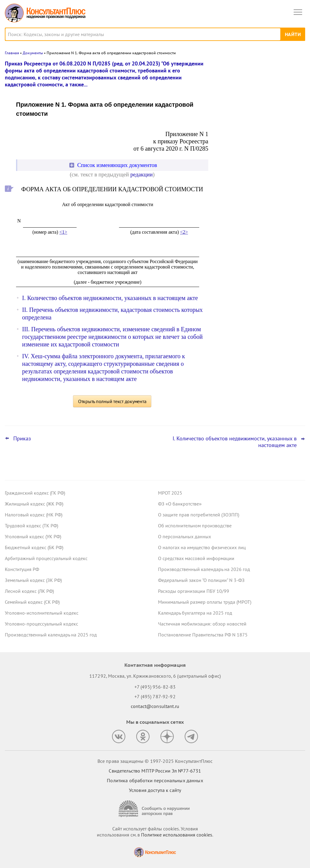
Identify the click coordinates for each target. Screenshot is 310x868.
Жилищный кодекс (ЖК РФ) (34, 504)
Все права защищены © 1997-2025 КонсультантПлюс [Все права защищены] (155, 761)
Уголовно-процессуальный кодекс (41, 624)
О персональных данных (185, 536)
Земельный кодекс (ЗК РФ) (33, 580)
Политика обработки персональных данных (155, 780)
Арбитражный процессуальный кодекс (46, 558)
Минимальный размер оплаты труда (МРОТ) (205, 602)
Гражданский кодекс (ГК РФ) (35, 493)
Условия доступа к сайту (155, 790)
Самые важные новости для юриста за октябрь (259, 158)
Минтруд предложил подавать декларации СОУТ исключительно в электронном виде (257, 188)
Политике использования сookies (177, 835)
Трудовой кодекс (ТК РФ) (31, 526)
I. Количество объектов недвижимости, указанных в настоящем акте (110, 298)
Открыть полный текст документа (112, 401)
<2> (184, 232)
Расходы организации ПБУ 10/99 (194, 591)
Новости (242, 67)
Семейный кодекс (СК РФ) (32, 602)
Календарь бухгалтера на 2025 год (195, 613)
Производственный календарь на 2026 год (204, 569)
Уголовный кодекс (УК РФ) (33, 536)
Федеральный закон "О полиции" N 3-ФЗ (201, 580)
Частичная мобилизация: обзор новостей (202, 624)
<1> (63, 232)
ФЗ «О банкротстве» (180, 504)
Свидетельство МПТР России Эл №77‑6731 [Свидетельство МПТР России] (155, 771)
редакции (141, 174)
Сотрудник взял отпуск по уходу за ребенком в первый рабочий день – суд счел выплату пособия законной (257, 128)
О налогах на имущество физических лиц (202, 547)
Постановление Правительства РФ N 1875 (203, 635)
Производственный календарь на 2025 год (51, 635)
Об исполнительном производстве (195, 526)
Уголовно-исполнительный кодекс (42, 613)
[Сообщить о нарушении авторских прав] (155, 809)
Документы (33, 53)
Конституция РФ (22, 569)
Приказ (22, 439)
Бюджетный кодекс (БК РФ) (34, 547)
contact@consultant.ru (155, 706)
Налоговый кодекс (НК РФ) (34, 515)
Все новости (233, 207)
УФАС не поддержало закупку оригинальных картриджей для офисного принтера (252, 95)
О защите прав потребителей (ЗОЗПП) (199, 515)
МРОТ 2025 (170, 493)
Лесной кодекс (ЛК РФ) (29, 591)
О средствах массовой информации (196, 558)
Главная (12, 53)
